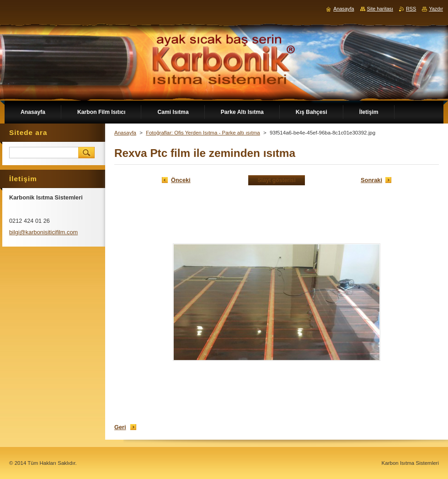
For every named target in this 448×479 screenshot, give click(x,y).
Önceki (181, 180)
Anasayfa (125, 133)
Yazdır (436, 9)
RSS (411, 9)
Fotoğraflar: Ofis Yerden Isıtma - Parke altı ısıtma (203, 133)
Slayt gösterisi (276, 180)
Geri (120, 427)
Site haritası (380, 9)
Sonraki (371, 180)
